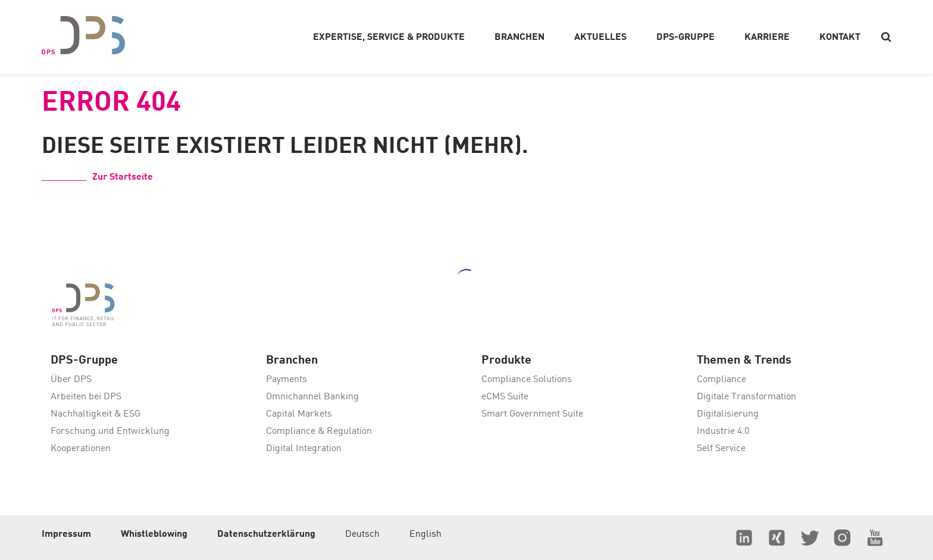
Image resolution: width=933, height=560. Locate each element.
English (425, 534)
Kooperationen (81, 449)
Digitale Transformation (746, 397)
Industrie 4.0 (723, 431)
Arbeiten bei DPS (86, 397)
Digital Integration (304, 449)
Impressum (66, 534)
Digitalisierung (728, 414)
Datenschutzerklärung (266, 534)
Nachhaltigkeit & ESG (96, 414)
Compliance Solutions (527, 380)
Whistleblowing (154, 534)
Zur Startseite (123, 177)
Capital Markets (299, 414)
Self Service (721, 449)
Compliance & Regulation (319, 431)
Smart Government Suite (532, 414)
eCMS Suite (505, 397)
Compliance (721, 380)
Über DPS (71, 380)
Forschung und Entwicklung (110, 431)
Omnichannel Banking (312, 397)
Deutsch (362, 534)
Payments (287, 380)
